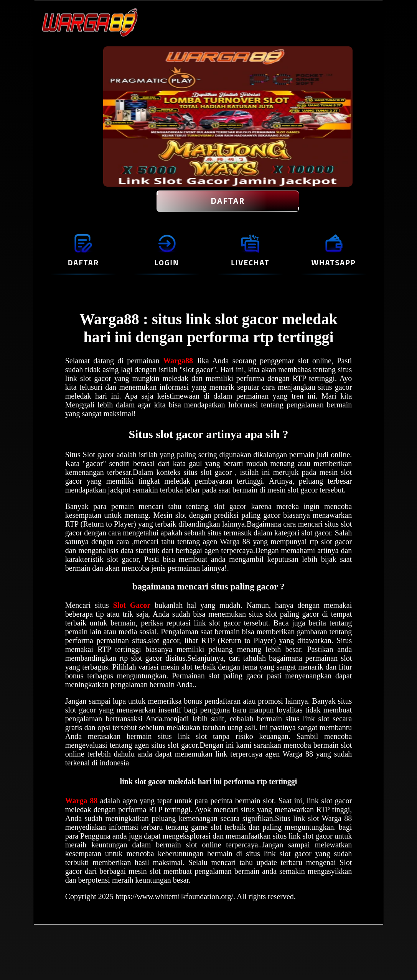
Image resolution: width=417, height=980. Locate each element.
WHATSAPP (333, 262)
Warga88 (180, 361)
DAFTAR (228, 201)
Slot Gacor (132, 605)
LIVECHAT (250, 262)
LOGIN (167, 262)
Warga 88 (83, 801)
